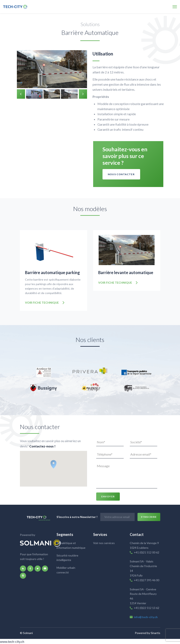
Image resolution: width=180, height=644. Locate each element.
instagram (23, 575)
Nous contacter (121, 174)
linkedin (23, 568)
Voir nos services (104, 543)
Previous (21, 94)
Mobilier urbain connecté (66, 570)
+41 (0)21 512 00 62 (147, 552)
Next (83, 94)
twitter (38, 568)
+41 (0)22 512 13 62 (147, 607)
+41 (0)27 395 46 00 (147, 579)
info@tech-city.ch (146, 616)
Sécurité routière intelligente (67, 557)
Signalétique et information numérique (71, 545)
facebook (30, 568)
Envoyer (108, 496)
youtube (45, 568)
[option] (52, 70)
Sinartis (155, 632)
